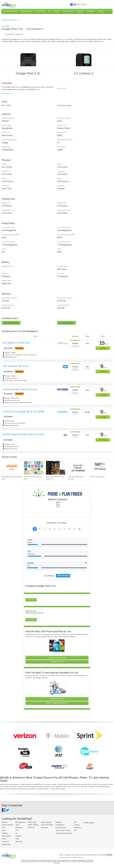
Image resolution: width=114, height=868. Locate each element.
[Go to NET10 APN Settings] (100, 468)
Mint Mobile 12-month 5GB (16, 343)
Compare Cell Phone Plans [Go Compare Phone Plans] (57, 658)
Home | (62, 854)
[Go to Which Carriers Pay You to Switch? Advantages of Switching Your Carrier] (56, 468)
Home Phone (40, 11)
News (79, 4)
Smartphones (58, 825)
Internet (57, 11)
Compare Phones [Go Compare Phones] (57, 662)
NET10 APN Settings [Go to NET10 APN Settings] (97, 477)
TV (50, 11)
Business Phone (27, 11)
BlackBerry (18, 827)
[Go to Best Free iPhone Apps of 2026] (34, 468)
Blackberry (75, 827)
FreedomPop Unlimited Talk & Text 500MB (24, 412)
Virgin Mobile (6, 836)
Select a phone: (58, 500)
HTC (16, 830)
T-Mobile (4, 833)
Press (84, 4)
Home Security (68, 11)
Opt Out (109, 854)
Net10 (4, 838)
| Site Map (103, 854)
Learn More (31, 600)
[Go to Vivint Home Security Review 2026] (11, 468)
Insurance (80, 11)
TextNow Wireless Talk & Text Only (20, 389)
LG (16, 833)
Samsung (18, 841)
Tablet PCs (31, 827)
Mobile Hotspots (32, 825)
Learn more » (7, 93)
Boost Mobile (6, 843)
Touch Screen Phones (61, 830)
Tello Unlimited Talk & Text (16, 366)
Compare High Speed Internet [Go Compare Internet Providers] (57, 703)
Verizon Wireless (7, 825)
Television (43, 827)
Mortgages (91, 11)
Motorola (18, 836)
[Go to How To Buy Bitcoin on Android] (78, 468)
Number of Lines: (57, 523)
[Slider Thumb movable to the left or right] (40, 545)
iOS (72, 830)
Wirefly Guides (86, 823)
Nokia (17, 838)
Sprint (4, 830)
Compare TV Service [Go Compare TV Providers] (57, 699)
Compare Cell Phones (9, 20)
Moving (100, 11)
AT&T (3, 827)
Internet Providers (46, 825)
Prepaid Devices (59, 827)
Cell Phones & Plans (10, 11)
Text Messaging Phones (61, 833)
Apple (17, 825)
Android (74, 825)
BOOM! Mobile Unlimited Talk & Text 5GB (23, 434)
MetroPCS (5, 841)
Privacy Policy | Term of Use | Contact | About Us (82, 854)
